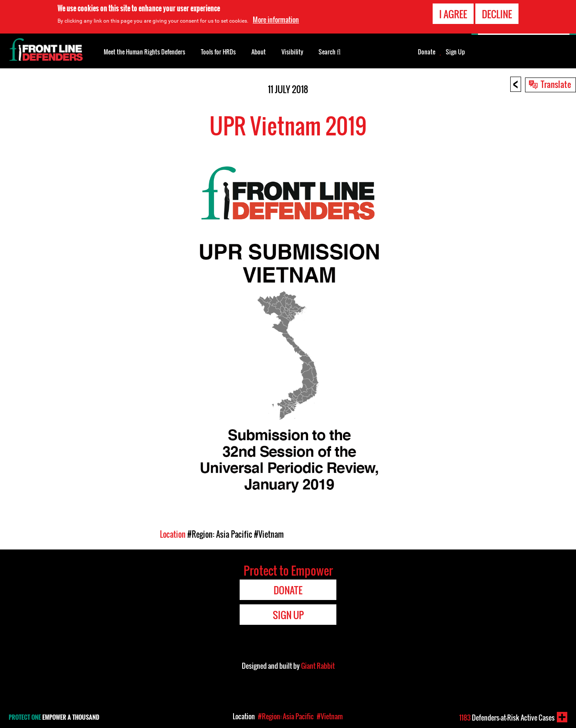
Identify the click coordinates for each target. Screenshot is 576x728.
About (259, 52)
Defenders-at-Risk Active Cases (507, 718)
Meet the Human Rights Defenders (144, 52)
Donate (427, 52)
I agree (453, 13)
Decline (497, 13)
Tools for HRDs (218, 52)
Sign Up (455, 52)
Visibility (292, 52)
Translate (556, 84)
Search (330, 51)
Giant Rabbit (318, 666)
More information (276, 20)
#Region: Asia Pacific (220, 534)
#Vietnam (269, 534)
